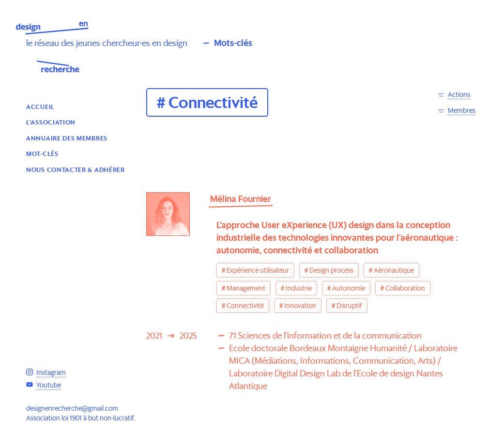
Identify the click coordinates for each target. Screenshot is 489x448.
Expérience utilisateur (258, 270)
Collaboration (405, 288)
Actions (459, 94)
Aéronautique (394, 270)
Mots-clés (233, 43)
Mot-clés (42, 153)
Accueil (40, 106)
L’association (51, 122)
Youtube (49, 385)
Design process (331, 270)
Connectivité (245, 306)
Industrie (299, 288)
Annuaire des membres (67, 138)
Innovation (300, 306)
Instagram (51, 372)
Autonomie (349, 288)
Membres (462, 110)
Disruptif (349, 306)
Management (246, 288)
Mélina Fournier (241, 199)
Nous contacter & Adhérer (76, 169)
